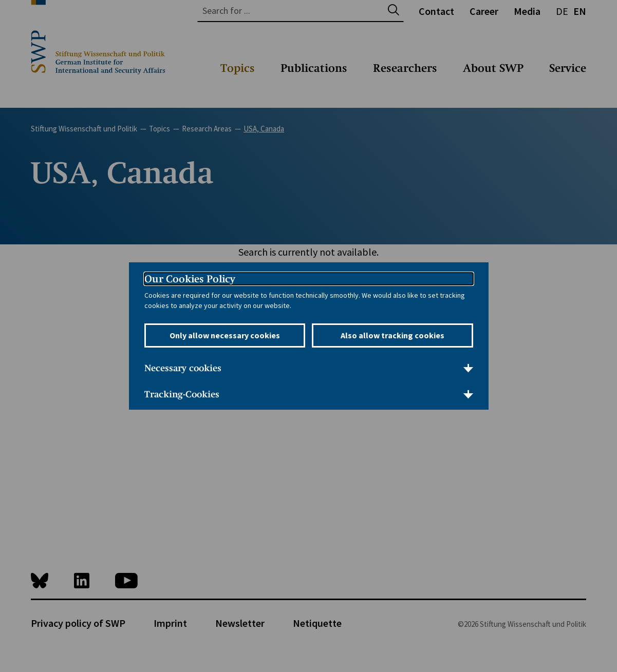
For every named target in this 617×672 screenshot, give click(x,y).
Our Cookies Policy (190, 279)
